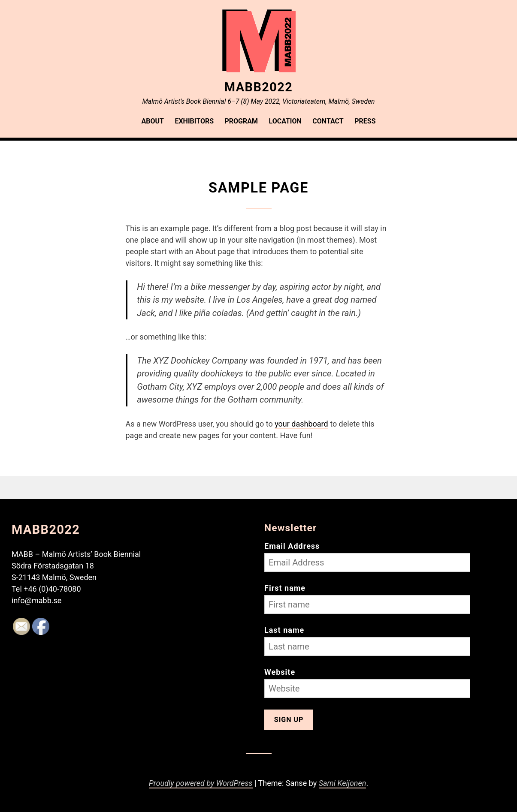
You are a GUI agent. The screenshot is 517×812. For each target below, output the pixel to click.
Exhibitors (194, 121)
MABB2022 (258, 87)
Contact (328, 121)
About (153, 121)
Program (242, 121)
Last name (284, 630)
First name (285, 588)
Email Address (292, 546)
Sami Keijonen (343, 783)
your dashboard (301, 424)
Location (285, 121)
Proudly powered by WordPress (201, 783)
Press (365, 121)
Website (280, 672)
